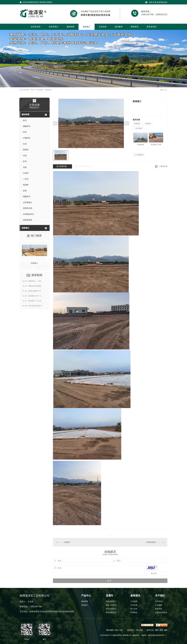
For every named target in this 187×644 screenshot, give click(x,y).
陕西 (157, 630)
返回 (163, 90)
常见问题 (134, 605)
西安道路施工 (111, 601)
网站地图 (110, 630)
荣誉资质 (159, 609)
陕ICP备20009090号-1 (157, 635)
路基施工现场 (156, 144)
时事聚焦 (134, 612)
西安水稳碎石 (111, 609)
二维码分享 (163, 166)
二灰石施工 (138, 128)
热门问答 (134, 609)
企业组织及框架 (161, 612)
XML (121, 630)
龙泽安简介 (54, 27)
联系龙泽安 (152, 27)
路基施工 (34, 263)
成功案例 (119, 27)
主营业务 (103, 27)
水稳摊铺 (140, 144)
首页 (33, 90)
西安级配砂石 (111, 612)
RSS (117, 630)
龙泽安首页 (36, 27)
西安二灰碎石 (111, 605)
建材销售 (71, 27)
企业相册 (159, 605)
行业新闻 (134, 601)
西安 (161, 630)
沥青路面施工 (151, 542)
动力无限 (139, 630)
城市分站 (150, 630)
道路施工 (87, 27)
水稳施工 (148, 124)
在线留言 (139, 155)
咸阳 (166, 630)
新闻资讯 (135, 27)
